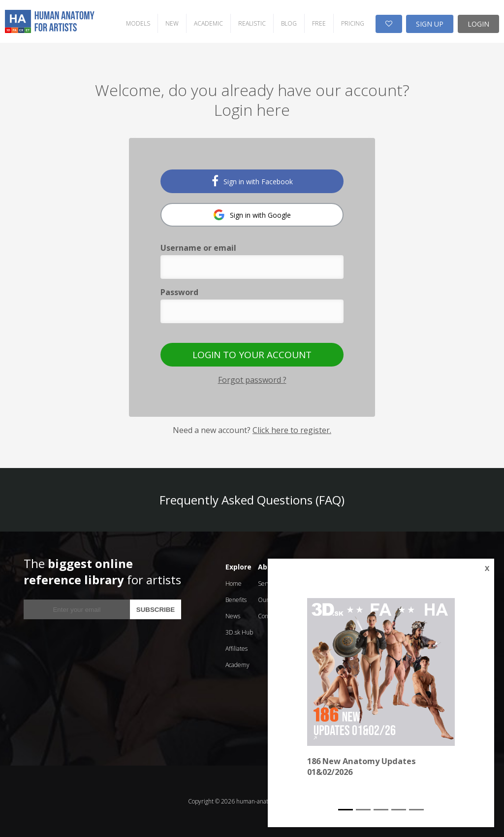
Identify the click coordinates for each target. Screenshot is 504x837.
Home (234, 584)
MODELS (138, 23)
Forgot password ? (252, 380)
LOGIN (478, 24)
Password (179, 292)
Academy (237, 665)
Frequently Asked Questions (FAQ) (252, 500)
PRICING (353, 23)
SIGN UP (430, 24)
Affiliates (236, 649)
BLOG (289, 23)
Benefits (236, 600)
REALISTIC (252, 23)
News (233, 616)
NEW (172, 23)
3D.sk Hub (239, 632)
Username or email (198, 248)
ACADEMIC (208, 23)
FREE (319, 23)
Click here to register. (292, 430)
